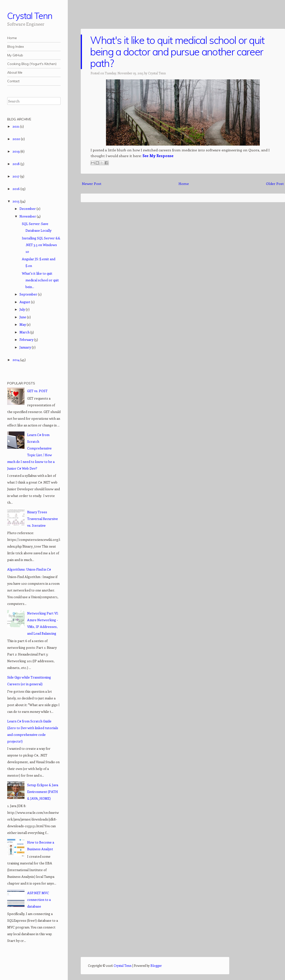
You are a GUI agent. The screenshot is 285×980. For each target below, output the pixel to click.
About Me (15, 72)
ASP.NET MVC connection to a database (39, 900)
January (26, 347)
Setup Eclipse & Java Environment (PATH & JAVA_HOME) (43, 792)
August (25, 302)
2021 (16, 126)
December (28, 209)
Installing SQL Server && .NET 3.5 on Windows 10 (41, 245)
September (29, 294)
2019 (16, 151)
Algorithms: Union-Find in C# (29, 569)
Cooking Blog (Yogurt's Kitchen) (32, 64)
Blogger (156, 965)
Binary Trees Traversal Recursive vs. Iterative (43, 519)
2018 (16, 164)
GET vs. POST (37, 391)
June (23, 317)
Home (12, 38)
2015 (16, 201)
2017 (16, 176)
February (27, 339)
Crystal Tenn (30, 16)
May (23, 324)
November (28, 216)
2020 (17, 139)
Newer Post (92, 183)
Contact (13, 81)
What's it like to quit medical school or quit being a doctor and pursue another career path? (177, 52)
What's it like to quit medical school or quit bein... (40, 280)
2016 (16, 189)
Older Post (275, 183)
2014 (16, 360)
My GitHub (15, 55)
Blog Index (15, 47)
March (25, 332)
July (23, 309)
